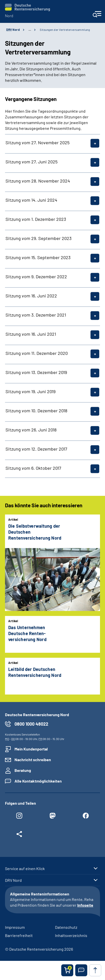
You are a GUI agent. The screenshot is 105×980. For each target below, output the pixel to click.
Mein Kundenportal (31, 749)
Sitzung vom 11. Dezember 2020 (37, 353)
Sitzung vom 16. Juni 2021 (31, 334)
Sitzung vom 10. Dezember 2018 (36, 411)
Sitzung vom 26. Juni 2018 (31, 430)
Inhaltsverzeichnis (71, 935)
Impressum (15, 927)
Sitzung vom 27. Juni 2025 (31, 162)
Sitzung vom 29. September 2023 (38, 238)
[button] (81, 970)
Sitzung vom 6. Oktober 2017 (33, 468)
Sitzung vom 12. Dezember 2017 (36, 449)
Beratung (23, 770)
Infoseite (85, 905)
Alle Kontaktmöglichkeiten (38, 781)
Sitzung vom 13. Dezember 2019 (36, 372)
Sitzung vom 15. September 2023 (38, 257)
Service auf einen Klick (25, 869)
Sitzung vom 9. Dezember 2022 (36, 277)
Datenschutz (66, 927)
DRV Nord (13, 880)
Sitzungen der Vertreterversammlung (65, 30)
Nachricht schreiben (33, 760)
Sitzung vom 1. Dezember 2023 (36, 219)
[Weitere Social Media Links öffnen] (19, 835)
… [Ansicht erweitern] (30, 30)
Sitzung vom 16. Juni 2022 (31, 296)
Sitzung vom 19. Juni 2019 (30, 391)
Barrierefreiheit (19, 935)
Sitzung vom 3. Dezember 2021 (36, 315)
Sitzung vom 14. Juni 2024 (31, 200)
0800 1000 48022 (31, 724)
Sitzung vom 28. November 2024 (38, 181)
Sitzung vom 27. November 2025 (37, 142)
